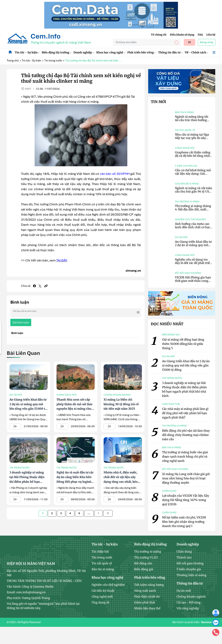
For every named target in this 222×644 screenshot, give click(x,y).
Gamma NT (208, 622)
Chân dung (184, 551)
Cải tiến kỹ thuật (103, 591)
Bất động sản (143, 563)
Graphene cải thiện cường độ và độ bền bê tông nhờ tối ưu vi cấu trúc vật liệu (193, 156)
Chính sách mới (67, 395)
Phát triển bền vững (142, 52)
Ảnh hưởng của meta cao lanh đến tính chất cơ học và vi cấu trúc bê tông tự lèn (192, 229)
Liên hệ (211, 35)
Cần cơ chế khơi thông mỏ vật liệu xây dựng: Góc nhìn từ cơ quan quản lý (193, 174)
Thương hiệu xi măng (192, 575)
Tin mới (159, 102)
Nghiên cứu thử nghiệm (190, 219)
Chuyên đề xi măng (187, 184)
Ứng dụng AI (100, 602)
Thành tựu (184, 557)
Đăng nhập (207, 42)
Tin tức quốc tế (185, 130)
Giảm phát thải (145, 602)
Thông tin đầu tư (170, 52)
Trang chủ (13, 61)
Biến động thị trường (57, 52)
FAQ (200, 35)
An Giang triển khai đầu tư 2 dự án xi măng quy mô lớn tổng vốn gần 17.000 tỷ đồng (193, 247)
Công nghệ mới (185, 148)
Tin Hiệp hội (100, 551)
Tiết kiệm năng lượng (149, 585)
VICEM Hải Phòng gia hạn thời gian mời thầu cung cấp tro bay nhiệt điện (193, 281)
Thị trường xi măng (187, 202)
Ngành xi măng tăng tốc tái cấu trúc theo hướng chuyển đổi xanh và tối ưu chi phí (193, 122)
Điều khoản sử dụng (182, 35)
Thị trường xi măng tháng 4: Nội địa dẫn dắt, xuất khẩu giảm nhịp (193, 209)
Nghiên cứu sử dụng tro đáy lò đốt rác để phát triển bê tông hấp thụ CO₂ (193, 263)
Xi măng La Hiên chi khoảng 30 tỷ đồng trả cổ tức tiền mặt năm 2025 (121, 404)
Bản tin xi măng (184, 112)
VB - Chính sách (197, 52)
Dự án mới (16, 395)
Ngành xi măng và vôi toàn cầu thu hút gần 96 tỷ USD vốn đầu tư (194, 191)
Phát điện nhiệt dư (147, 596)
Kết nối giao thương (188, 273)
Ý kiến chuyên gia (186, 166)
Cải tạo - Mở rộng (189, 602)
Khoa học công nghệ (111, 52)
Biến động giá (144, 569)
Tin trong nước (53, 61)
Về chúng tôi (159, 35)
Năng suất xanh (145, 591)
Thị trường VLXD (146, 557)
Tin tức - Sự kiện (27, 52)
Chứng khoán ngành (117, 395)
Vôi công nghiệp (188, 608)
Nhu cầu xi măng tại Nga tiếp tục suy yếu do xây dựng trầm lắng (192, 138)
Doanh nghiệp (84, 52)
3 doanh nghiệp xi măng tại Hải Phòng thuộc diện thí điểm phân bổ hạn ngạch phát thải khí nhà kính (27, 481)
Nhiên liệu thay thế (147, 608)
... (89, 513)
